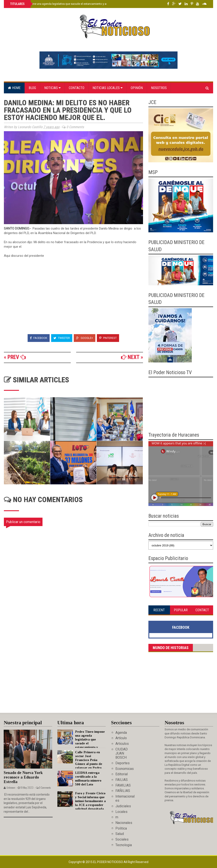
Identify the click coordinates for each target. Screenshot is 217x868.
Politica (121, 828)
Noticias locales (108, 88)
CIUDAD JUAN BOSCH (122, 753)
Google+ (85, 338)
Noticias (52, 88)
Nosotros (159, 88)
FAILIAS (122, 780)
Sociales (122, 839)
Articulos (122, 744)
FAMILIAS (123, 785)
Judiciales (123, 806)
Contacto (77, 88)
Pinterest (108, 338)
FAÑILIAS (123, 791)
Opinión (137, 88)
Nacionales (124, 823)
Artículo (121, 738)
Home (14, 88)
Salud (120, 834)
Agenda (121, 733)
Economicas (125, 769)
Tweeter (62, 338)
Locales (121, 812)
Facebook (39, 338)
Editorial (122, 774)
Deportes (123, 763)
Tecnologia (124, 845)
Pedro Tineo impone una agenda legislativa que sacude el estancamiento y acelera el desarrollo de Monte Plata (79, 4)
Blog (32, 88)
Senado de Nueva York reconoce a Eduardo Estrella (23, 777)
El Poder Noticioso (108, 862)
